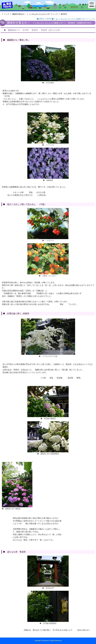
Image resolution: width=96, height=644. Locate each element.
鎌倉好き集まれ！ (19, 14)
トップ (7, 14)
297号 (50, 19)
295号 (40, 19)
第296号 (64, 14)
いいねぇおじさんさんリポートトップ (43, 14)
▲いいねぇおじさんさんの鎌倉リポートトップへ (75, 19)
